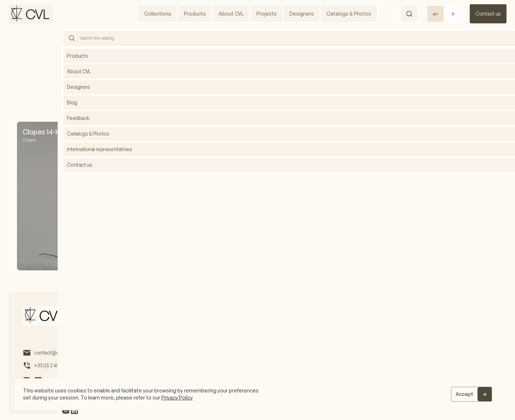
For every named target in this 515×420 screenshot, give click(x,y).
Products (195, 14)
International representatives (327, 316)
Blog (277, 316)
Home (248, 45)
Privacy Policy (177, 398)
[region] (257, 394)
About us (127, 316)
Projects (267, 14)
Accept (464, 394)
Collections (158, 14)
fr (453, 14)
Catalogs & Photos (349, 14)
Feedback (383, 316)
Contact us (488, 14)
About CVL (231, 14)
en (435, 14)
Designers (302, 14)
